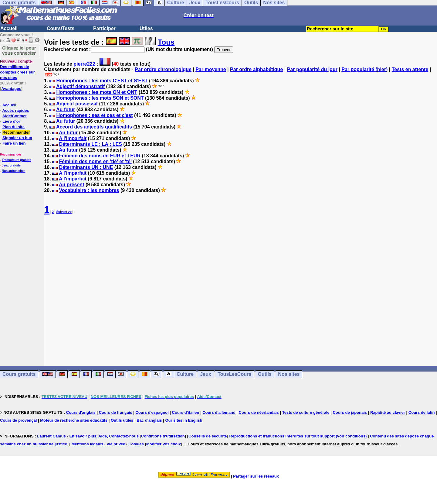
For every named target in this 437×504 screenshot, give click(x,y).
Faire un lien (14, 143)
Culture (185, 374)
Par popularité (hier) (364, 69)
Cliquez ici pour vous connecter (19, 50)
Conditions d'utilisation (163, 436)
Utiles (146, 28)
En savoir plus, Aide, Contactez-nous (104, 436)
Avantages (11, 89)
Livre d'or (11, 121)
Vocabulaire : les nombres (89, 190)
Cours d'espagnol (152, 412)
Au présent (72, 185)
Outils (265, 374)
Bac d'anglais (149, 420)
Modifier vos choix (164, 444)
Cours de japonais (350, 412)
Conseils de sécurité (208, 436)
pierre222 (84, 64)
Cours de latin (422, 412)
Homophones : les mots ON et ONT (97, 92)
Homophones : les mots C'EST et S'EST (102, 81)
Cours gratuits (19, 374)
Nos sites (289, 374)
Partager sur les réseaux (256, 476)
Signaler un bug (17, 138)
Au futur (66, 110)
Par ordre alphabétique (256, 69)
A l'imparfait (73, 138)
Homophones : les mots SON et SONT (100, 98)
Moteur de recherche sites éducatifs (74, 420)
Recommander (16, 132)
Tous (166, 42)
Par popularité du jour (312, 69)
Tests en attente (410, 69)
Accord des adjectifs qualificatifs (94, 127)
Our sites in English (184, 420)
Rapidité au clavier (388, 412)
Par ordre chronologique (163, 69)
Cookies (136, 444)
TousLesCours (234, 374)
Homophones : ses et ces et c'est (95, 115)
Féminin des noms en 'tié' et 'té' (95, 161)
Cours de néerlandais (259, 412)
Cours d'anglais (81, 412)
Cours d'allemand (219, 412)
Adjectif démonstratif (80, 86)
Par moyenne (211, 69)
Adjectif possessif (77, 104)
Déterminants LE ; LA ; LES (90, 144)
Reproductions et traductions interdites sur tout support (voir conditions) (298, 436)
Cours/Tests (61, 28)
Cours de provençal (18, 420)
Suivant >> (64, 212)
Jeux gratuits (11, 165)
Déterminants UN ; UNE (86, 167)
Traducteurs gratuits (17, 160)
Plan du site (14, 127)
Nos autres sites (14, 171)
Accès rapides (15, 110)
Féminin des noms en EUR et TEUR (100, 156)
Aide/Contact (14, 116)
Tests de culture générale (306, 412)
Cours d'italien (186, 412)
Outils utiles (122, 420)
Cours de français (116, 412)
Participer (104, 28)
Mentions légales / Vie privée (98, 444)
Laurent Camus (51, 436)
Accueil (9, 28)
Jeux (205, 374)
